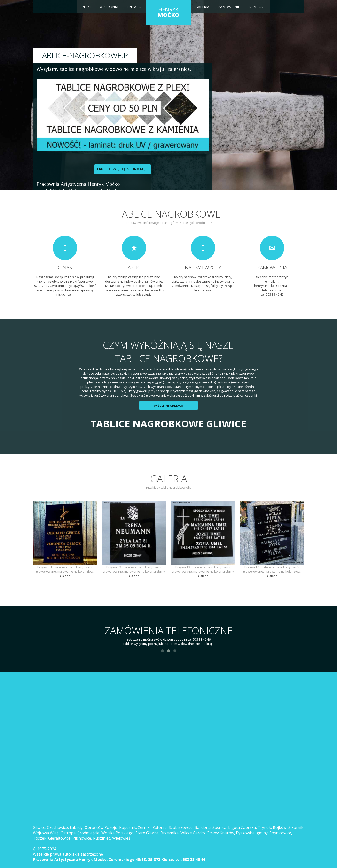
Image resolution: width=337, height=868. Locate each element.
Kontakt (257, 7)
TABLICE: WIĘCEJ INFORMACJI (121, 169)
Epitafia (134, 7)
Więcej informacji (168, 406)
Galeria (202, 7)
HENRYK (168, 12)
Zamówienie (229, 7)
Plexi (86, 7)
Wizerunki (109, 7)
